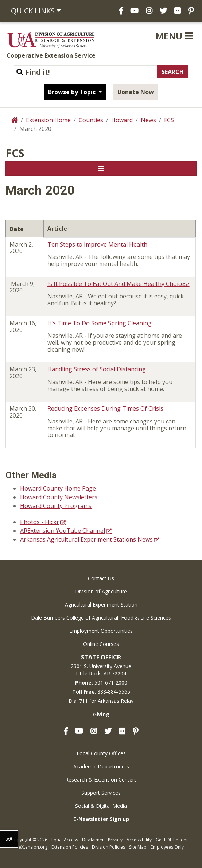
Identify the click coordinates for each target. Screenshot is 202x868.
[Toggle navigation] (101, 168)
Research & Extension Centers (101, 780)
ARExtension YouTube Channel (63, 531)
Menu (174, 36)
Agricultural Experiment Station (101, 604)
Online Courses (101, 644)
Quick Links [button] (33, 11)
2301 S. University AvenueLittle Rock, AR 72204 (101, 670)
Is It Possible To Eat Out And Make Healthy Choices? (119, 284)
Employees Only (167, 847)
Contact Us (101, 578)
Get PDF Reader (172, 840)
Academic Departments (101, 766)
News (148, 120)
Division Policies (108, 847)
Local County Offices (101, 753)
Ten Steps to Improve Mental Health (97, 244)
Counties (91, 120)
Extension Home (48, 120)
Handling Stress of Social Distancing (97, 369)
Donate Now (136, 92)
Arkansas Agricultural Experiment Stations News (86, 539)
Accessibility (139, 840)
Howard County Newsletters (59, 497)
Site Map (138, 847)
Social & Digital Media (101, 806)
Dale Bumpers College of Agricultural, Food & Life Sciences (101, 618)
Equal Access (65, 840)
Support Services (101, 793)
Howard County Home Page (58, 488)
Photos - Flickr (40, 522)
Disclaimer (93, 840)
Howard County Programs (56, 506)
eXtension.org (33, 847)
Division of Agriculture (101, 591)
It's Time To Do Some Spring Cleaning (100, 323)
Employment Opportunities (101, 631)
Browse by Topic (73, 92)
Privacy (115, 840)
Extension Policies (70, 847)
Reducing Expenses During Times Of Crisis (105, 408)
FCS (169, 120)
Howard (122, 120)
